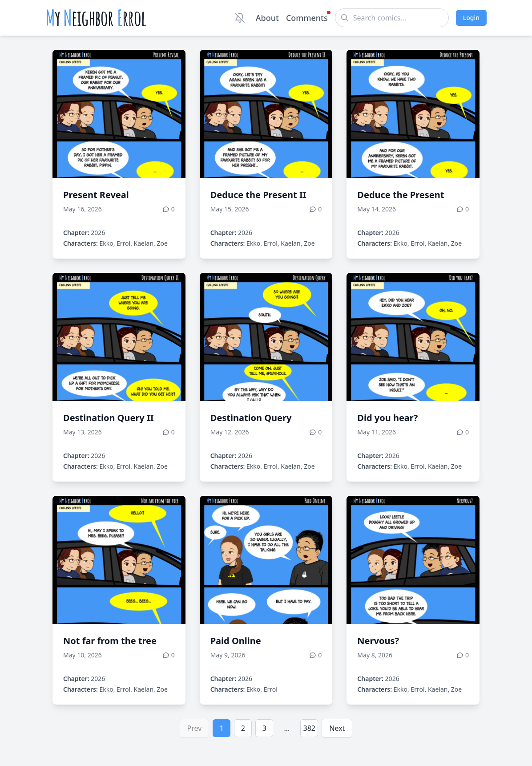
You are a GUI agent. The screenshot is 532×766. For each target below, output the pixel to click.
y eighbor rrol (96, 18)
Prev (195, 728)
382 (309, 728)
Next (337, 728)
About (267, 18)
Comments (307, 17)
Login (471, 18)
